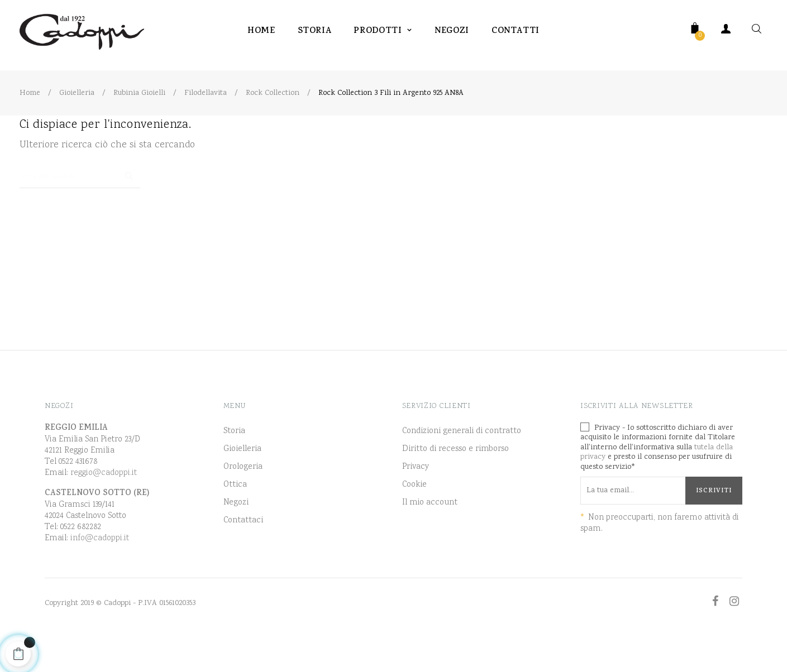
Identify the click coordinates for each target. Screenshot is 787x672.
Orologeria (243, 501)
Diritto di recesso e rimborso (455, 483)
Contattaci (243, 554)
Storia (234, 465)
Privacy (416, 501)
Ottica (235, 519)
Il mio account (430, 536)
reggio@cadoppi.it (104, 507)
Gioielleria (242, 483)
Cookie (414, 519)
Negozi (236, 536)
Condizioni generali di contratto (462, 465)
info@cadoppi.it (100, 572)
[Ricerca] (80, 205)
